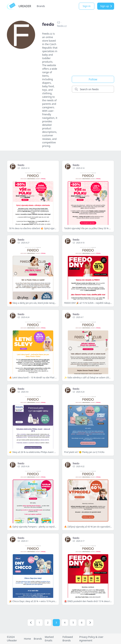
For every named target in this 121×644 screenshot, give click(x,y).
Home (27, 639)
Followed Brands (68, 639)
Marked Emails (49, 639)
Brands (41, 6)
